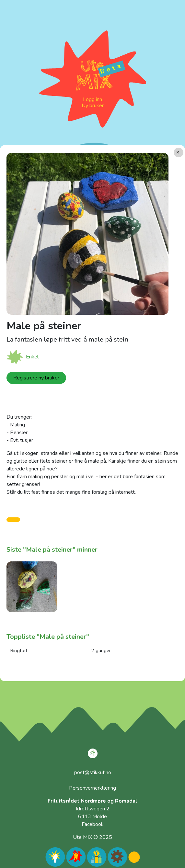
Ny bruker (93, 106)
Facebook (93, 824)
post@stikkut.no (93, 772)
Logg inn (92, 99)
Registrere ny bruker (36, 378)
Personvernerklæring (92, 788)
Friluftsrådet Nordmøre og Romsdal (92, 801)
